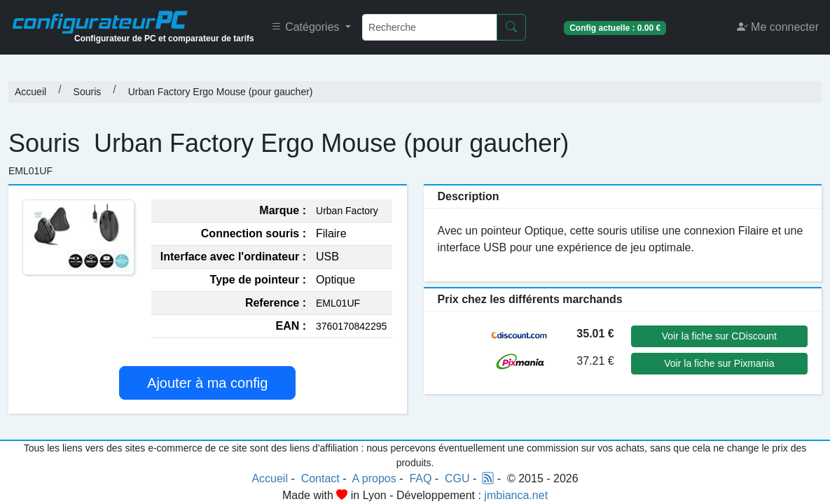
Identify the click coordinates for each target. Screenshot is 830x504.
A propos (374, 478)
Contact (320, 478)
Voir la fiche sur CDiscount (719, 336)
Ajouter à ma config (207, 383)
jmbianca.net (516, 495)
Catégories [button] (307, 27)
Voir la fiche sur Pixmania (719, 363)
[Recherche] (430, 27)
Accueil (30, 92)
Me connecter (778, 27)
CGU (457, 478)
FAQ (420, 478)
